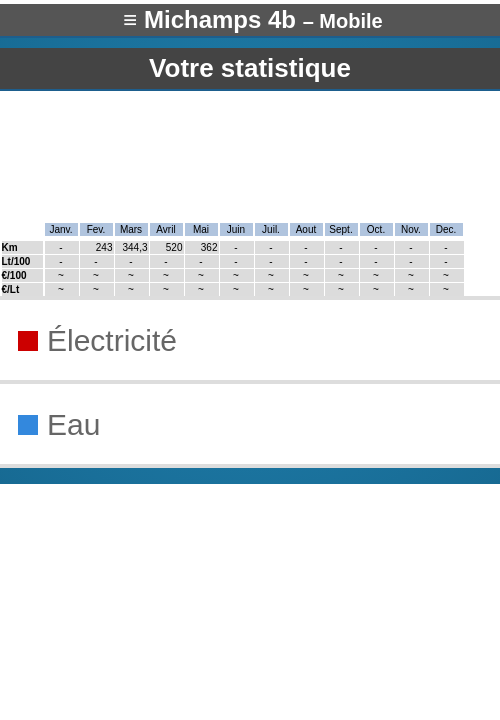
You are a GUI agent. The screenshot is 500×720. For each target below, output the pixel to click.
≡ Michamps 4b (252, 19)
